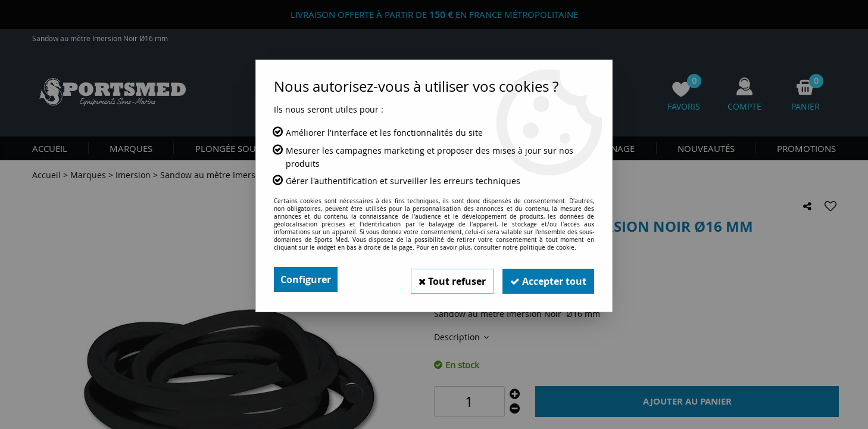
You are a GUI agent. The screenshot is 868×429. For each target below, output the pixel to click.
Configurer (306, 279)
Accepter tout (547, 279)
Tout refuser (447, 279)
